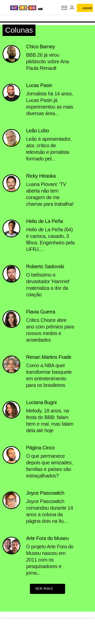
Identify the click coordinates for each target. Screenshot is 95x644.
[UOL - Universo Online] (40, 9)
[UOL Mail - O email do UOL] (64, 8)
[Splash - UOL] (23, 8)
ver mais (48, 589)
